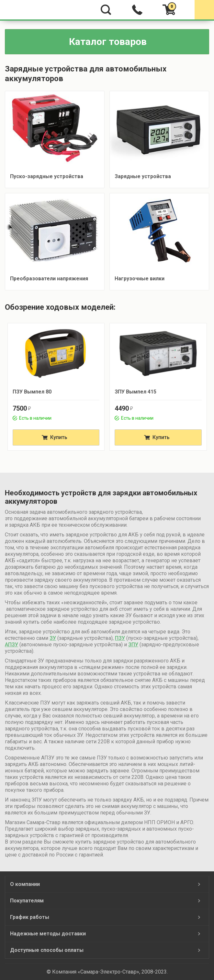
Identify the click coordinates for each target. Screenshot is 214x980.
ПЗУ (120, 638)
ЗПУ (133, 645)
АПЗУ (11, 645)
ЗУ (53, 638)
